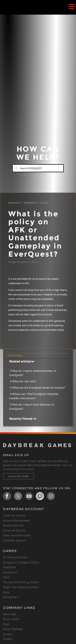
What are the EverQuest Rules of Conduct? (39, 388)
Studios (8, 634)
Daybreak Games (13, 12)
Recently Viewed (23, 418)
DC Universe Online (15, 557)
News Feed (10, 614)
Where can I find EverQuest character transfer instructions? (34, 396)
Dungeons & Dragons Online (21, 562)
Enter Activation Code (17, 535)
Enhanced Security (14, 530)
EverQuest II (11, 572)
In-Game (45, 203)
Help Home (14, 203)
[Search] (38, 168)
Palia (6, 592)
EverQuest (9, 567)
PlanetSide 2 (11, 597)
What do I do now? (24, 381)
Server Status (11, 619)
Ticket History (15, 355)
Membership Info (13, 525)
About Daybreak (13, 629)
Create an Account (14, 515)
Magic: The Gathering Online (21, 587)
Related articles (22, 361)
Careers (8, 639)
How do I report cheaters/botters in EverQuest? (33, 373)
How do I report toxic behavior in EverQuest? (32, 407)
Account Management (16, 520)
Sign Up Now (19, 476)
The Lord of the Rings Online (21, 582)
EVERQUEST (30, 203)
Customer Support (14, 540)
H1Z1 (6, 577)
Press (6, 624)
